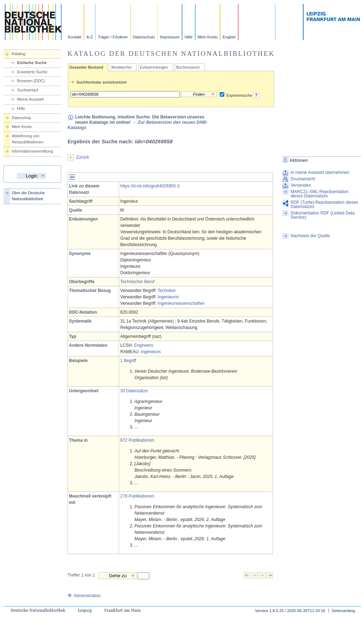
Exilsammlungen (154, 67)
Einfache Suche (32, 63)
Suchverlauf (28, 90)
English (229, 37)
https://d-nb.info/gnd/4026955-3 (150, 186)
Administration (84, 596)
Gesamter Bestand (86, 67)
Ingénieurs (151, 352)
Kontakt (75, 37)
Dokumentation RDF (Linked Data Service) (322, 215)
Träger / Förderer (113, 37)
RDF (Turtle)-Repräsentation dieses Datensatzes (324, 204)
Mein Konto (208, 37)
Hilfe (188, 37)
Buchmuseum (188, 67)
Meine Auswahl (30, 99)
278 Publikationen (137, 496)
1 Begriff (128, 361)
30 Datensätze (134, 391)
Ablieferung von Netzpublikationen (28, 139)
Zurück (83, 157)
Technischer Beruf (137, 282)
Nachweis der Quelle (310, 236)
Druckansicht (303, 179)
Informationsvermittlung (32, 151)
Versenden (301, 185)
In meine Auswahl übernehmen (320, 172)
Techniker (167, 291)
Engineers (144, 345)
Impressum (170, 37)
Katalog (18, 54)
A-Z (90, 37)
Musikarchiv (121, 67)
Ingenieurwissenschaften (181, 303)
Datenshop (21, 118)
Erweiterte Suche (32, 72)
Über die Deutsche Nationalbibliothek (28, 196)
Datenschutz (144, 37)
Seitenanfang (343, 611)
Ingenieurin (168, 297)
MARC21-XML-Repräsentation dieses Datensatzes (319, 194)
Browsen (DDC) (31, 81)
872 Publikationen (137, 440)
